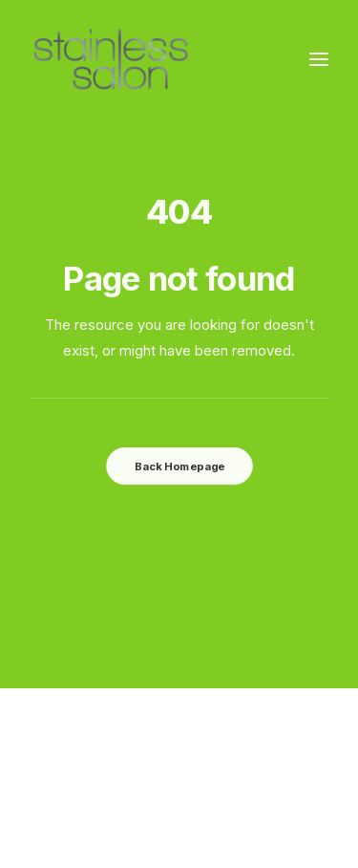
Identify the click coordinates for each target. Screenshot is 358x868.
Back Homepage (179, 466)
